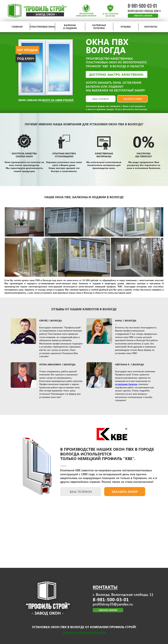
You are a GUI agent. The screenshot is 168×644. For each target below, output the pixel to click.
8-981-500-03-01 (142, 6)
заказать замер (133, 99)
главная (17, 27)
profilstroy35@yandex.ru (113, 604)
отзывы (126, 27)
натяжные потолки (99, 27)
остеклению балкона (126, 384)
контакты (151, 27)
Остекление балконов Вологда (84, 632)
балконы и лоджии (70, 27)
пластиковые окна (42, 27)
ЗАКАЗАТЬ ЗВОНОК (143, 16)
